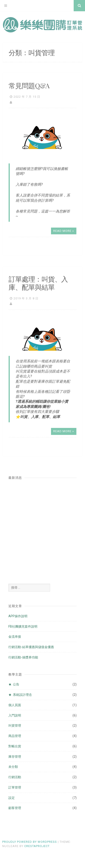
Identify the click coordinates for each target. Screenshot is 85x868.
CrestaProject (37, 846)
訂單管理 (15, 787)
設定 (12, 798)
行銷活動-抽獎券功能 (23, 657)
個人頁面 (15, 705)
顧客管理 (15, 808)
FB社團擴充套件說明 (23, 626)
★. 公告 (14, 684)
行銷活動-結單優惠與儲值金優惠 (31, 647)
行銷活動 (15, 777)
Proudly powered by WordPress (30, 842)
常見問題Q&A (29, 86)
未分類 (13, 767)
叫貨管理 (15, 726)
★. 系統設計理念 (20, 695)
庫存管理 (15, 757)
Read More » (64, 231)
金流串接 (15, 637)
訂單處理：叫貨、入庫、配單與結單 (38, 283)
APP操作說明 (18, 616)
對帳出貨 (15, 746)
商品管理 (15, 736)
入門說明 (15, 715)
